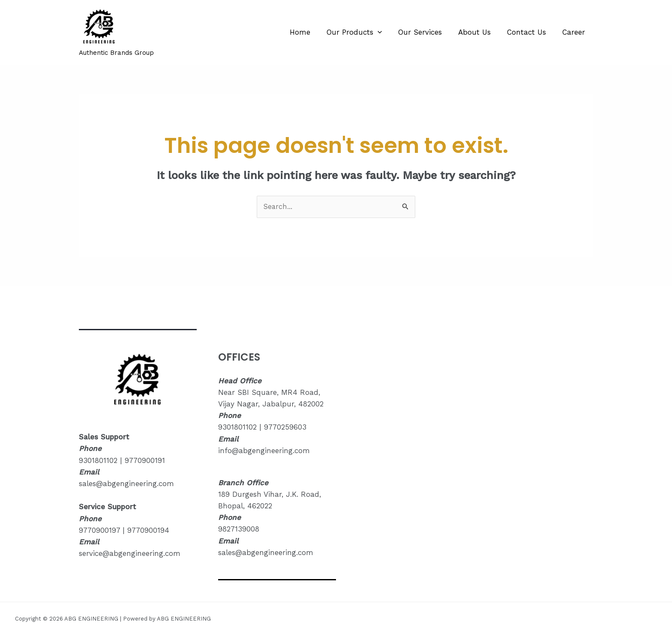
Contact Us (529, 32)
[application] (385, 32)
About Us (479, 32)
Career (574, 32)
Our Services (426, 32)
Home (309, 32)
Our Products (362, 32)
